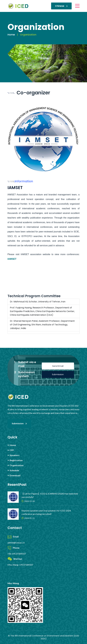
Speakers (15, 455)
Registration (16, 460)
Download (15, 475)
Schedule (14, 470)
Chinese (61, 6)
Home (11, 35)
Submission (58, 374)
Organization (17, 465)
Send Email (58, 366)
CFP (12, 450)
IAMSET (12, 259)
